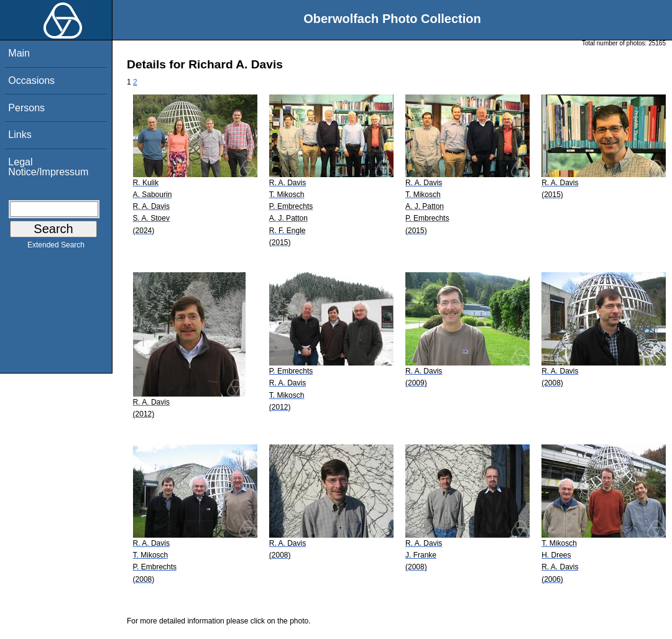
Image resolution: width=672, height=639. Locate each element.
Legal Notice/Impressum (48, 167)
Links (20, 135)
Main (19, 53)
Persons (26, 108)
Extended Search (56, 247)
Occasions (31, 80)
